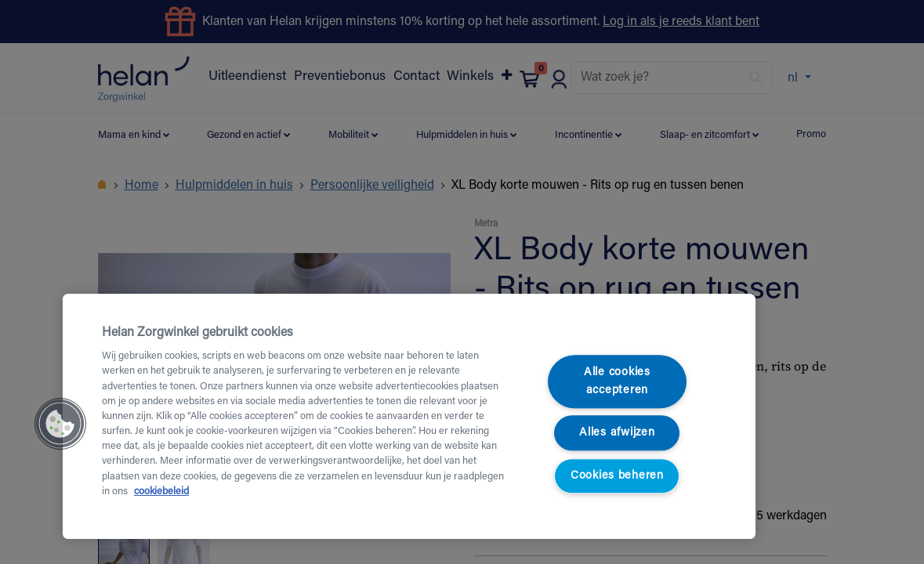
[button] (60, 424)
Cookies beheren (617, 476)
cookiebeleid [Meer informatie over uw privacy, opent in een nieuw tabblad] (161, 492)
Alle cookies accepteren (617, 381)
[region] (409, 416)
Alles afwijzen (617, 434)
